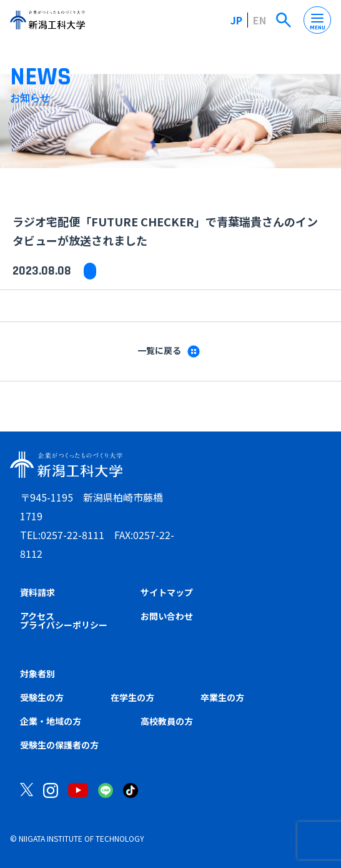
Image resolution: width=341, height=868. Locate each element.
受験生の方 (42, 697)
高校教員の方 (167, 721)
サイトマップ (167, 592)
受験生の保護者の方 (59, 745)
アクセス (37, 616)
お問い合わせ (167, 616)
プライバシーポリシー (64, 625)
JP (236, 20)
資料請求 (37, 592)
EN (259, 20)
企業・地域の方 (51, 721)
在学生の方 (132, 697)
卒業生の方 (222, 697)
